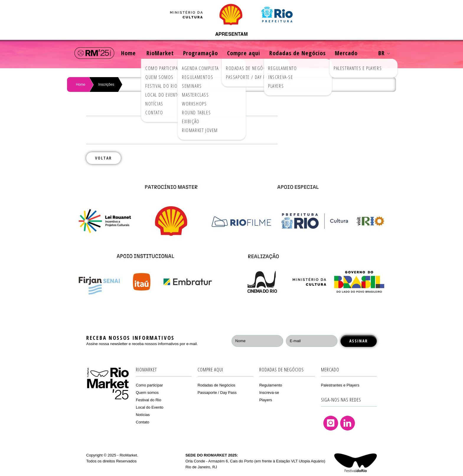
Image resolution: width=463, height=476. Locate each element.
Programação (200, 53)
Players (266, 400)
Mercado (346, 53)
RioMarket (160, 53)
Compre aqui (244, 53)
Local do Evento (150, 407)
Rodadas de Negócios (297, 53)
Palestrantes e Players (340, 385)
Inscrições (106, 85)
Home (128, 53)
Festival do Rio (149, 400)
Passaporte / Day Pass (217, 393)
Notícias (143, 415)
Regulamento (271, 385)
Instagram (331, 423)
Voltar (103, 158)
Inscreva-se (269, 393)
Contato (143, 422)
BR (384, 53)
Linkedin (348, 423)
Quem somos (147, 393)
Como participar (149, 385)
